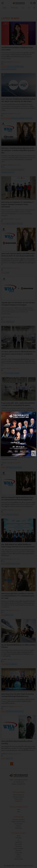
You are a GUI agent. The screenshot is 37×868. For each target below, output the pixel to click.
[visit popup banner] (18, 434)
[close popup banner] (34, 414)
